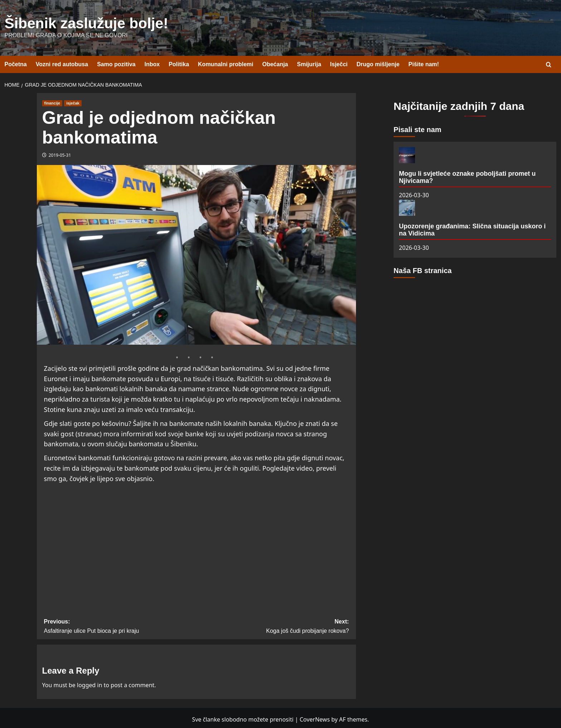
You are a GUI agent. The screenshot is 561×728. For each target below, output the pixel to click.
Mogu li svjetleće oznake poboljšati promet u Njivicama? (467, 174)
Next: (273, 624)
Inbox (152, 61)
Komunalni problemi (226, 61)
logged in (90, 682)
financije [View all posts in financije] (52, 100)
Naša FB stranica (423, 268)
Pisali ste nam (417, 126)
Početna (16, 61)
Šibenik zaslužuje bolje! (69, 22)
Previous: (120, 624)
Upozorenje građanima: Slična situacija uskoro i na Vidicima (472, 227)
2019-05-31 (60, 152)
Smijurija (309, 61)
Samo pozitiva (116, 61)
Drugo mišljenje (378, 61)
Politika (179, 61)
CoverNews (314, 716)
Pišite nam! (424, 61)
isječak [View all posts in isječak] (73, 100)
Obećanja (275, 61)
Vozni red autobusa (62, 61)
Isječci (339, 61)
